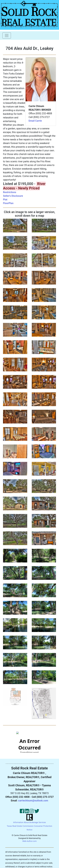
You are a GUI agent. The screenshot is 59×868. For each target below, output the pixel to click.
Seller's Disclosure (13, 196)
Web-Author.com (30, 841)
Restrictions (10, 192)
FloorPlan (8, 203)
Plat (5, 200)
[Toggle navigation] (7, 36)
